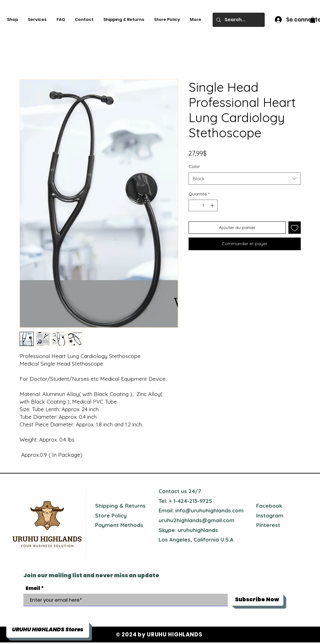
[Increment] (213, 205)
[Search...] (238, 20)
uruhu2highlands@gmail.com (196, 520)
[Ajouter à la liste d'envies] (295, 228)
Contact (169, 491)
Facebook (269, 506)
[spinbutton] (203, 205)
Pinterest (268, 525)
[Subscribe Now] (257, 600)
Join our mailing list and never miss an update (91, 575)
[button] (313, 20)
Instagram (270, 515)
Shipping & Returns (120, 506)
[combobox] (245, 179)
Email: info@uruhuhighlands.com (201, 510)
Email (33, 588)
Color (194, 166)
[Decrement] (193, 205)
